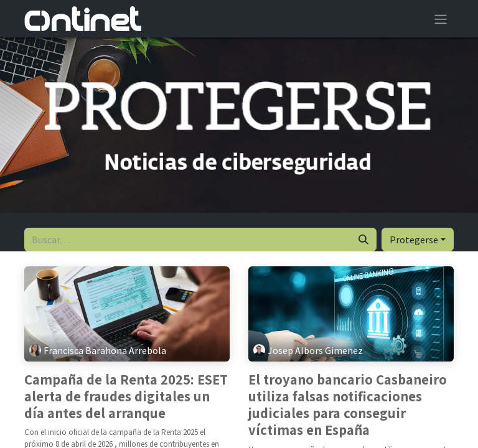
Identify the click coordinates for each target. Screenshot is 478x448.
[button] (418, 240)
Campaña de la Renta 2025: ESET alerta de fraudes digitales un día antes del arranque (126, 397)
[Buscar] (363, 240)
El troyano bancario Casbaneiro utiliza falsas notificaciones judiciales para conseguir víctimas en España (348, 405)
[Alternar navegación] (441, 19)
